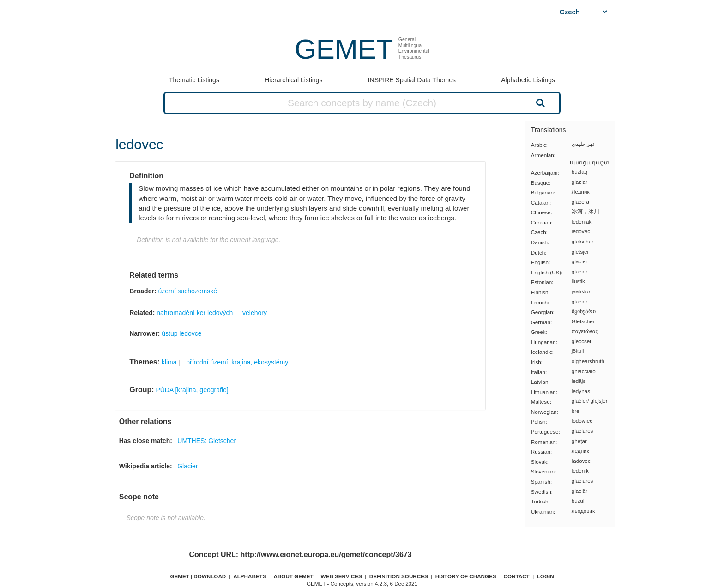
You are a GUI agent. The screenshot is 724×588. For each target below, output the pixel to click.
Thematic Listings (194, 80)
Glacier (187, 466)
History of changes (466, 576)
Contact (517, 576)
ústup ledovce (181, 333)
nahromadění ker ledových (195, 313)
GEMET (344, 49)
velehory (255, 313)
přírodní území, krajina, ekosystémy (237, 362)
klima (169, 362)
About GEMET (294, 576)
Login (546, 576)
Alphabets (250, 576)
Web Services (341, 576)
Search (539, 103)
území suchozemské (187, 291)
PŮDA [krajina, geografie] (192, 390)
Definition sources (399, 576)
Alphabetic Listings (528, 80)
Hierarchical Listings (293, 80)
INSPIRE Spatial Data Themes (412, 80)
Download (210, 576)
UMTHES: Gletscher (207, 441)
